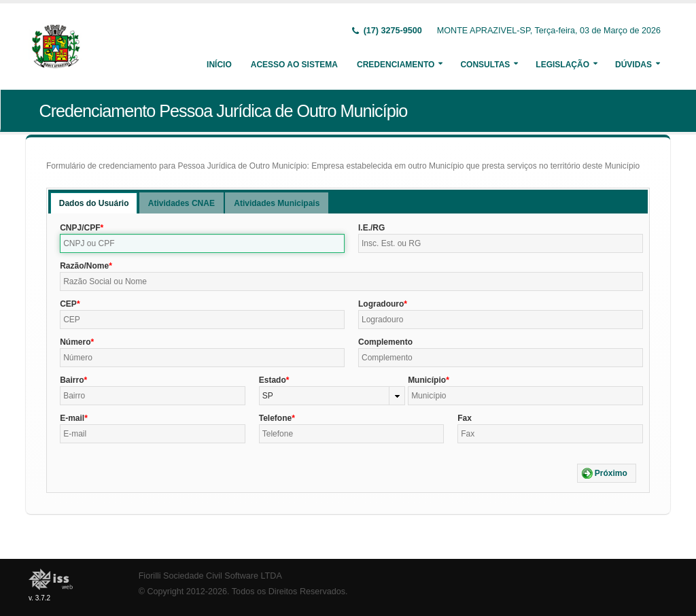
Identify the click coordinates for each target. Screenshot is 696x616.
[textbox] (202, 243)
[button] (607, 473)
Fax (465, 418)
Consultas (485, 65)
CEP (68, 304)
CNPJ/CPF (80, 228)
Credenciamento (396, 65)
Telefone (275, 418)
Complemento (385, 342)
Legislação (562, 65)
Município (427, 380)
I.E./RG (371, 228)
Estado (273, 380)
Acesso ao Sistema (294, 65)
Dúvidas (633, 65)
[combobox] (332, 396)
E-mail (72, 418)
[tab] (94, 203)
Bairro (72, 380)
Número (75, 342)
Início (219, 65)
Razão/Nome (84, 266)
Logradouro (381, 304)
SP (268, 396)
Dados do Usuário (94, 203)
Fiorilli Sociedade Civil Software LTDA (210, 576)
